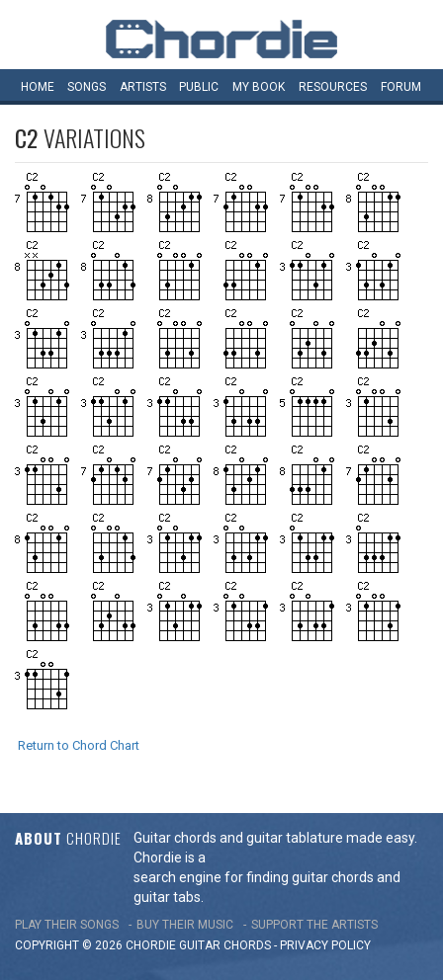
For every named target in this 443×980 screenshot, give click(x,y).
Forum (401, 87)
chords (247, 945)
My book (259, 87)
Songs (87, 87)
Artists (143, 87)
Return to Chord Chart (79, 745)
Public (199, 87)
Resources (333, 87)
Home (38, 87)
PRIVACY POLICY (325, 945)
